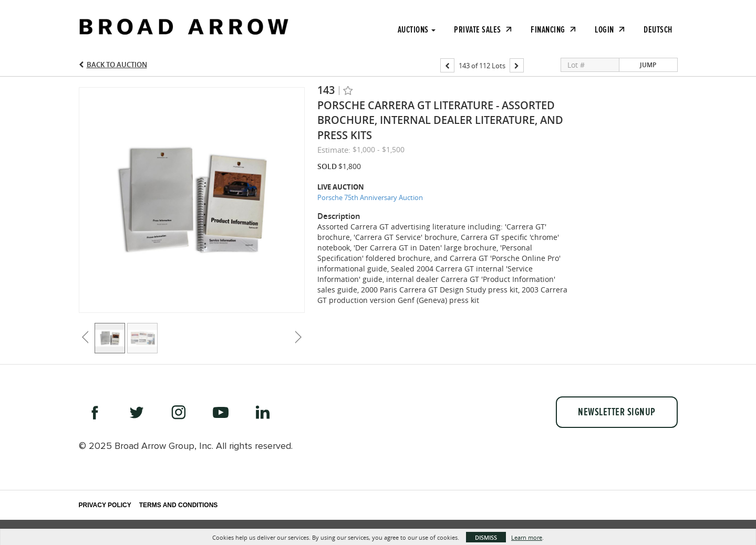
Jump (648, 65)
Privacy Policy (105, 505)
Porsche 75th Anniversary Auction (370, 197)
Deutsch (658, 29)
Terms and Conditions (179, 505)
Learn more (527, 537)
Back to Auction (117, 65)
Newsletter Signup (617, 412)
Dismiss (486, 537)
